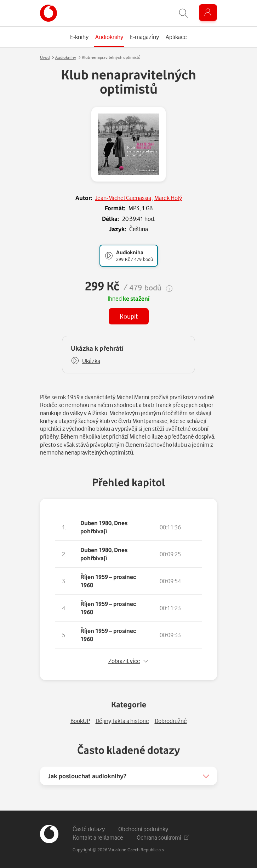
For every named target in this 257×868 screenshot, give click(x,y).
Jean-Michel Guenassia (123, 198)
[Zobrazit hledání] (184, 13)
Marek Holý (168, 198)
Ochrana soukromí (163, 837)
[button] (85, 361)
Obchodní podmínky (143, 829)
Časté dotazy (89, 829)
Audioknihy (66, 57)
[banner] (48, 13)
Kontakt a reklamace (98, 837)
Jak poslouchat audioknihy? (87, 776)
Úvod (45, 57)
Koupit (129, 316)
